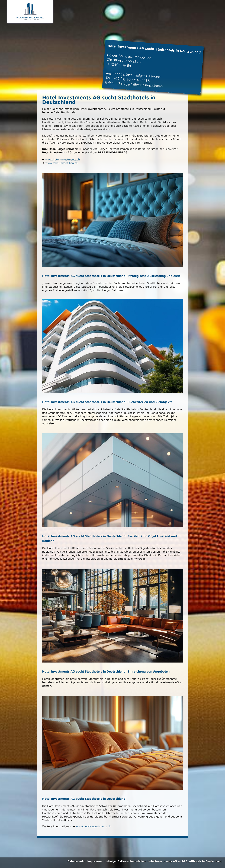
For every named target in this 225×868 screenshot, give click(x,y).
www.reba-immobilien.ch (61, 163)
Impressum (95, 861)
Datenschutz (76, 861)
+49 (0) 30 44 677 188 (132, 79)
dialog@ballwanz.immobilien (140, 85)
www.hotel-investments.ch (63, 159)
